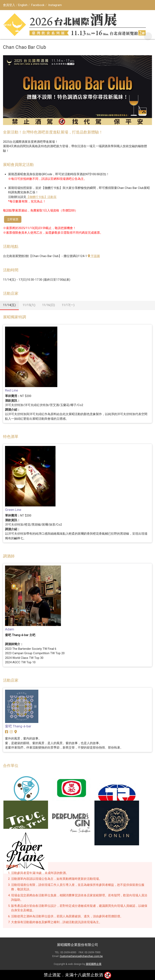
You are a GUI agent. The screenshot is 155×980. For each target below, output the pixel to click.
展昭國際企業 (94, 964)
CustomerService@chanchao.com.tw (81, 956)
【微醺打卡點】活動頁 (41, 197)
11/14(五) (9, 305)
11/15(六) (29, 305)
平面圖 (94, 256)
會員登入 (9, 5)
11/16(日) (49, 305)
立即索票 (13, 219)
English (23, 5)
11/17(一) (68, 305)
